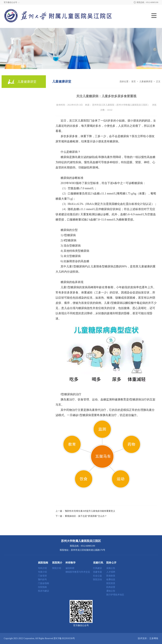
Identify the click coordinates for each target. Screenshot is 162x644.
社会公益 (97, 576)
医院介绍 (57, 568)
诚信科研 (70, 568)
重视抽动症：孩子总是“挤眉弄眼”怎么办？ (86, 516)
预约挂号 (42, 580)
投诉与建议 (44, 591)
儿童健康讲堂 (146, 82)
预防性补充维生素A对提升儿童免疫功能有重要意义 (90, 511)
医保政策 (111, 576)
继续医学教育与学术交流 (78, 572)
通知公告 (111, 591)
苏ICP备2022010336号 (64, 638)
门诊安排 (42, 576)
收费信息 (111, 580)
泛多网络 (154, 638)
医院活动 (97, 580)
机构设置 (111, 587)
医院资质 (111, 583)
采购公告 (111, 568)
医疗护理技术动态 (115, 595)
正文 (158, 82)
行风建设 (97, 568)
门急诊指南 (44, 583)
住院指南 (42, 587)
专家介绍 (42, 572)
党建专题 (97, 572)
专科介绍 (42, 568)
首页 (134, 82)
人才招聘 (111, 572)
